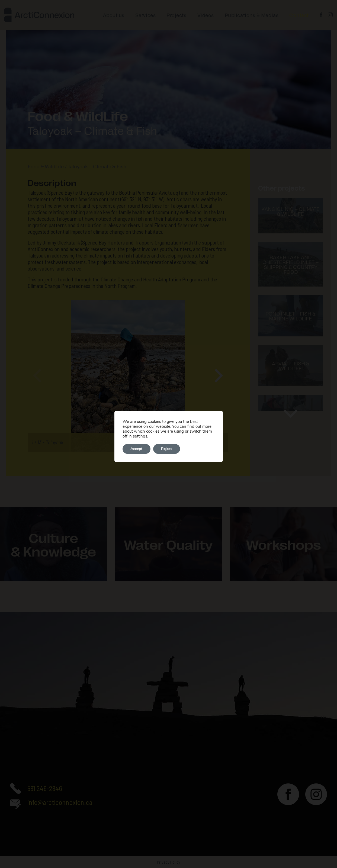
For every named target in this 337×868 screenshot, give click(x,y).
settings (140, 436)
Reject (167, 449)
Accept (137, 449)
